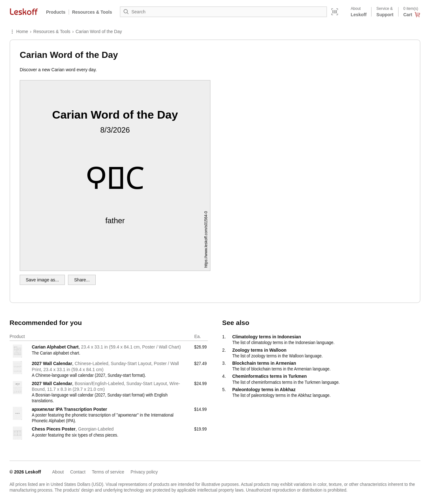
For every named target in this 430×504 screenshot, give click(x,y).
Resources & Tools (52, 31)
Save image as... (42, 280)
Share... (82, 280)
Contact (78, 472)
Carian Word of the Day (99, 31)
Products (56, 12)
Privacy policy (144, 472)
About (58, 472)
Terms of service (108, 472)
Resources (92, 12)
